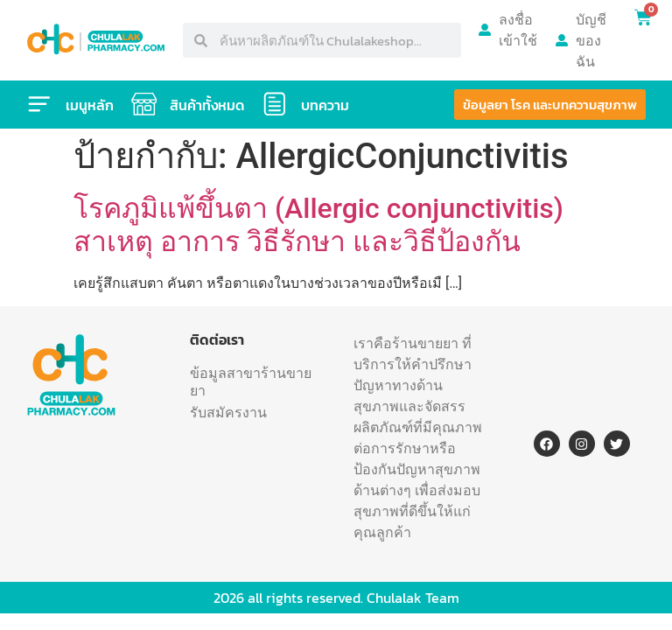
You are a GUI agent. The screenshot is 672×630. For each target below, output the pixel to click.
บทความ (326, 105)
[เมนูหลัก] (39, 104)
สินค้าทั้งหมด (208, 105)
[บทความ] (276, 104)
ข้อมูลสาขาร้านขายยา (251, 381)
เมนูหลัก (90, 105)
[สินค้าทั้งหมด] (144, 104)
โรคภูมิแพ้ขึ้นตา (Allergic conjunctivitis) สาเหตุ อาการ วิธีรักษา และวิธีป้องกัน (318, 225)
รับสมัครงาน (228, 412)
